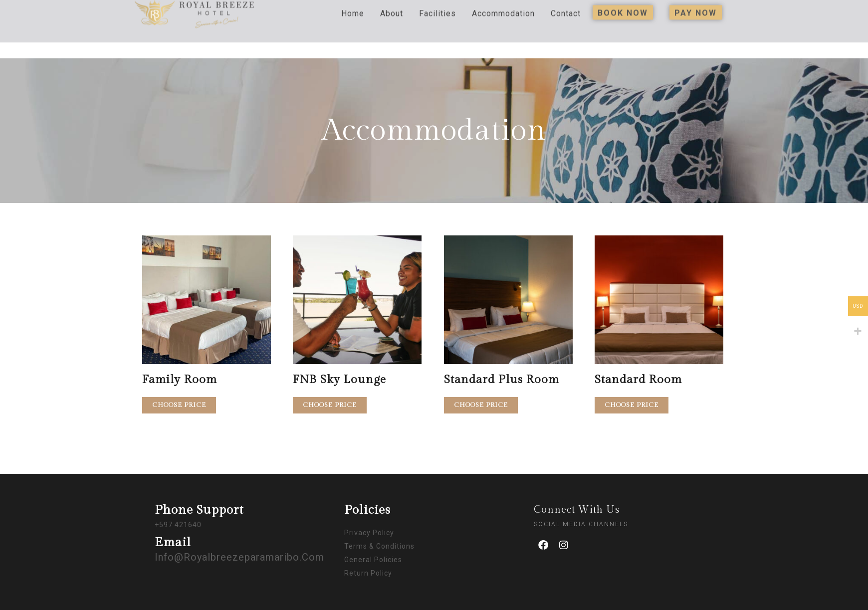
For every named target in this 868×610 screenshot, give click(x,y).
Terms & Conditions (379, 546)
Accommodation (503, 4)
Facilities (437, 4)
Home (353, 4)
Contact (566, 4)
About (392, 4)
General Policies (373, 560)
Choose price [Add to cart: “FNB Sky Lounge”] (330, 405)
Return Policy (368, 573)
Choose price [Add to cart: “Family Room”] (179, 405)
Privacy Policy (369, 533)
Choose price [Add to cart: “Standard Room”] (632, 405)
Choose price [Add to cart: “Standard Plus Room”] (481, 405)
